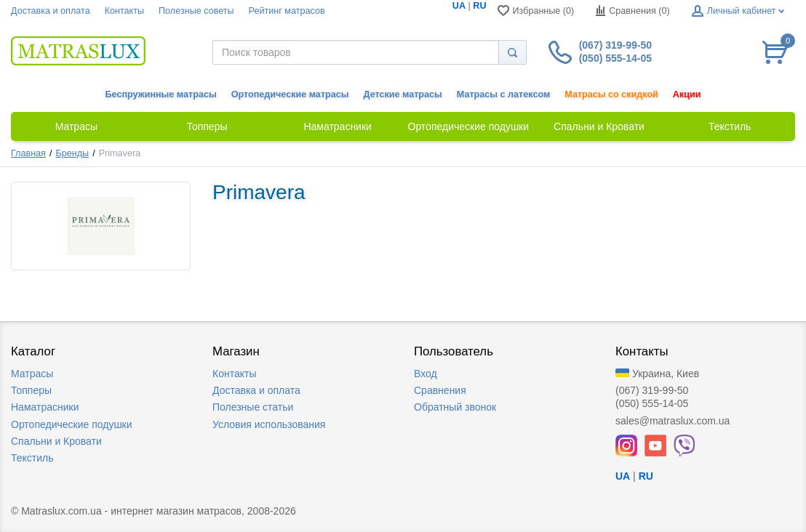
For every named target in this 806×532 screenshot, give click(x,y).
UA (459, 6)
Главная (28, 153)
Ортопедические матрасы (290, 94)
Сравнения (440, 390)
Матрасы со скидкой (611, 94)
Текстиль (32, 458)
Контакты (124, 11)
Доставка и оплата (51, 11)
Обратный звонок (455, 407)
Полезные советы (196, 11)
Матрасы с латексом (503, 94)
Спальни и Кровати (56, 441)
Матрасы (32, 374)
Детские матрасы (403, 94)
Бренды (73, 153)
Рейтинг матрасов (287, 11)
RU (479, 6)
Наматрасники (45, 407)
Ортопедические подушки (72, 424)
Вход (426, 374)
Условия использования (269, 424)
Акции (687, 94)
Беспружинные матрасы (161, 94)
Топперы (31, 390)
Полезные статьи (253, 407)
